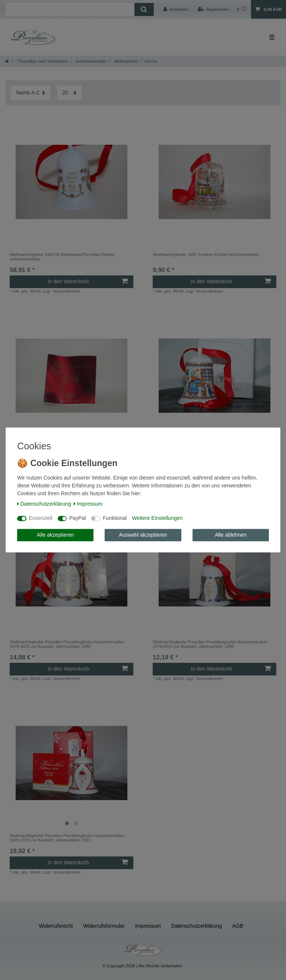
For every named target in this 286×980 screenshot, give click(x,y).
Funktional (115, 518)
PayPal (77, 518)
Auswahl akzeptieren (143, 535)
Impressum (88, 504)
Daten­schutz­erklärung (44, 504)
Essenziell (41, 518)
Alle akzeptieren (55, 535)
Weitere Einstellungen (157, 518)
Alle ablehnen (231, 535)
